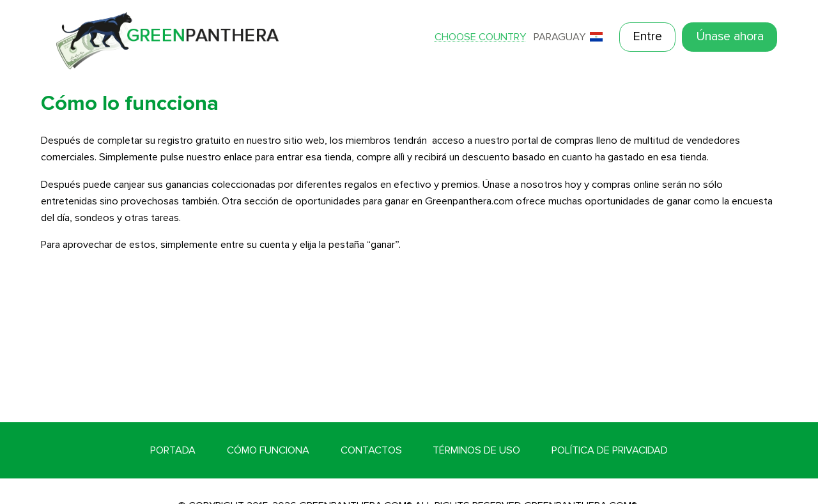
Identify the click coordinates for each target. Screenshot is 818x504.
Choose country (480, 37)
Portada (173, 450)
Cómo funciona (268, 450)
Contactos (371, 450)
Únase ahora (730, 36)
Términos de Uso (476, 450)
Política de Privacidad (610, 450)
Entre (647, 36)
